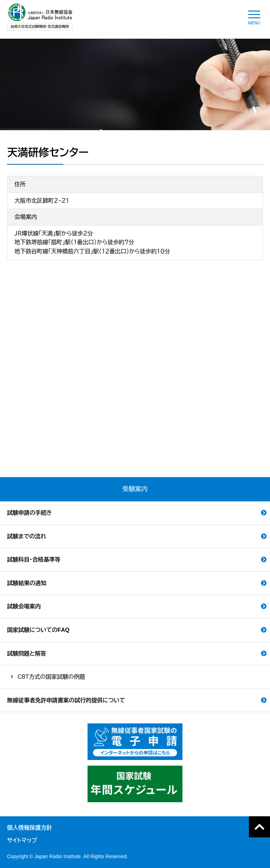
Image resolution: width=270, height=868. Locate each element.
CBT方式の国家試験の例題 (51, 677)
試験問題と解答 (27, 654)
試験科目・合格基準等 (34, 560)
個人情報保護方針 (30, 828)
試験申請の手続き (30, 513)
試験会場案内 (24, 606)
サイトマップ (22, 840)
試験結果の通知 (27, 583)
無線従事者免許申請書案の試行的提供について (66, 700)
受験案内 (135, 489)
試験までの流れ (27, 536)
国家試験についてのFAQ (38, 630)
